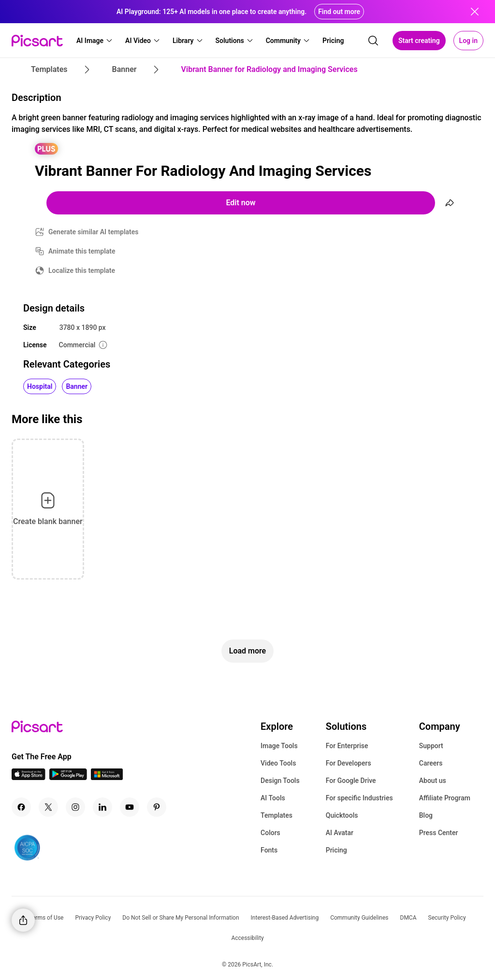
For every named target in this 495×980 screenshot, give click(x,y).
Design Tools (280, 781)
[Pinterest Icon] (157, 807)
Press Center (439, 833)
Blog (426, 815)
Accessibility (247, 938)
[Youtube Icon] (130, 807)
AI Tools (273, 798)
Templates (277, 815)
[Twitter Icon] (48, 807)
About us (433, 781)
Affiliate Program (445, 798)
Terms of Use (46, 918)
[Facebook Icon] (21, 807)
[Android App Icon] (68, 777)
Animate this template (82, 251)
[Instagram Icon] (75, 807)
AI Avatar (340, 833)
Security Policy (447, 918)
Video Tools (278, 763)
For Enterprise (347, 746)
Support (431, 746)
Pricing (336, 850)
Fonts (269, 850)
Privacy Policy (93, 918)
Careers (431, 763)
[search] (373, 41)
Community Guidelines (359, 918)
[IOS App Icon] (29, 777)
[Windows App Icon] (107, 777)
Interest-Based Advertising (285, 918)
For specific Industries (359, 798)
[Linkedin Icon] (102, 807)
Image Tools (279, 746)
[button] (95, 41)
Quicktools (342, 815)
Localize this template (82, 270)
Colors (270, 833)
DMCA (408, 918)
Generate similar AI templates (94, 232)
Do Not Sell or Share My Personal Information (181, 918)
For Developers (349, 763)
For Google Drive (351, 781)
